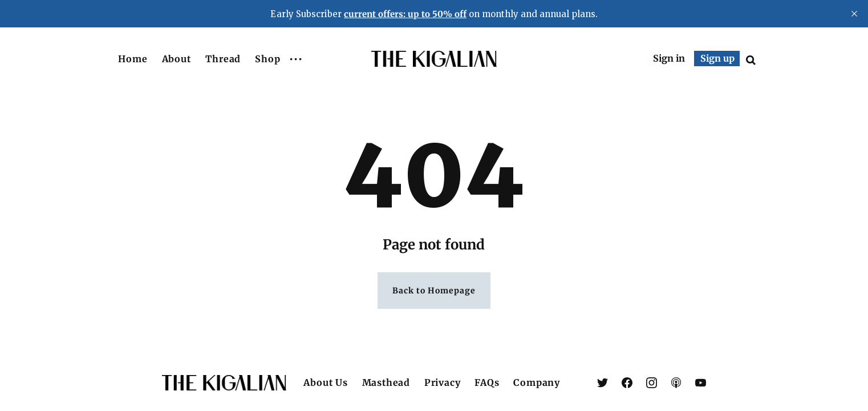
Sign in (669, 58)
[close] (854, 14)
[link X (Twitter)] (603, 383)
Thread (223, 59)
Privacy (443, 382)
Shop (268, 59)
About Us (325, 382)
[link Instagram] (652, 383)
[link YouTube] (701, 383)
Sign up (717, 58)
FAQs (487, 382)
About (177, 59)
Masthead (386, 382)
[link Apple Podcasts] (676, 383)
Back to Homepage (434, 292)
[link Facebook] (627, 383)
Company (537, 382)
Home (133, 59)
